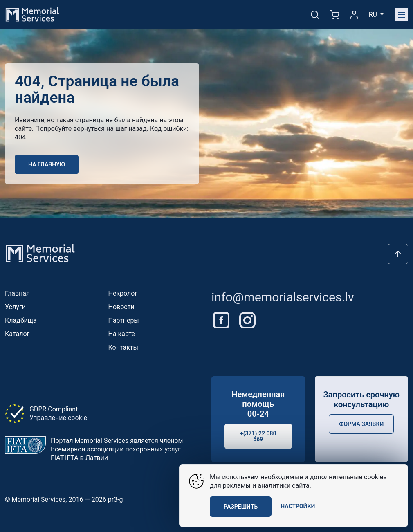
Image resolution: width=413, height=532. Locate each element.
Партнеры (124, 320)
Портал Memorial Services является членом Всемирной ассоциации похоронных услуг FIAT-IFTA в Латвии (117, 449)
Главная (17, 293)
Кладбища (21, 320)
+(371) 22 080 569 (258, 436)
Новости (121, 307)
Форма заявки (361, 424)
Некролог (123, 293)
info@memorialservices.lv (283, 297)
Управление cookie (58, 418)
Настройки (298, 506)
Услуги (15, 307)
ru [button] (374, 15)
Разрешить (241, 507)
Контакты (123, 347)
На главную (47, 164)
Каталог (17, 334)
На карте (122, 334)
